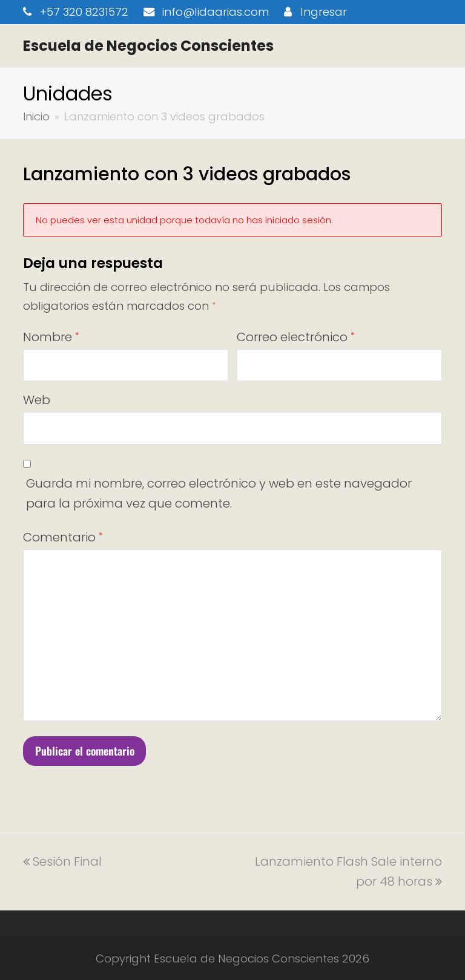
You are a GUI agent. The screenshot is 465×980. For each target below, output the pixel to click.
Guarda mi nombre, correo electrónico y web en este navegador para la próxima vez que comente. (219, 493)
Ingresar (324, 12)
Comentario (63, 537)
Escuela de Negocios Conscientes (148, 46)
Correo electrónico (295, 337)
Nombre (51, 337)
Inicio (36, 116)
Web (37, 400)
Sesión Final (62, 861)
